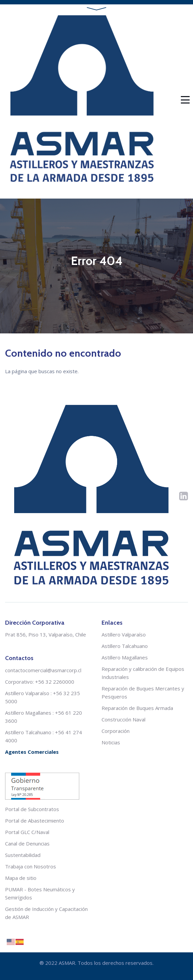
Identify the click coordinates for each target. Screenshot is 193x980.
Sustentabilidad (23, 855)
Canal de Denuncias (27, 843)
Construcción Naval (123, 719)
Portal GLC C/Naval (27, 832)
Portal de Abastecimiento (35, 821)
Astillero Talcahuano (28, 732)
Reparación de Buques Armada (137, 708)
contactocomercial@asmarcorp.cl (43, 670)
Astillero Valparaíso (27, 693)
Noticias (111, 742)
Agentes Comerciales (32, 752)
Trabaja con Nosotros (31, 866)
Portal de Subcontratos (32, 809)
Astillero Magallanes (28, 713)
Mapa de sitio (21, 878)
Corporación (116, 731)
